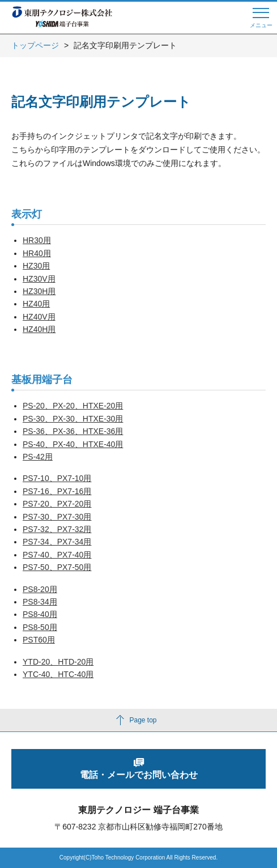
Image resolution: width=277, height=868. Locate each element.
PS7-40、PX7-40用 (57, 555)
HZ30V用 (39, 279)
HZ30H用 (39, 291)
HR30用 (37, 240)
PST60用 (39, 640)
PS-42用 (38, 457)
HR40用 (37, 253)
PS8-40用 (40, 614)
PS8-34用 (40, 602)
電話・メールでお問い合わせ (139, 775)
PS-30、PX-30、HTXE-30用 (73, 419)
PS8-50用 (40, 627)
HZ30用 (36, 266)
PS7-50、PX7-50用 (57, 567)
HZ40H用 (39, 329)
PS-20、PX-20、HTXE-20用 (73, 406)
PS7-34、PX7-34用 (57, 542)
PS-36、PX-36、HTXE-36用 (73, 431)
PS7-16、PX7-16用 (57, 491)
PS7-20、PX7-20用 (57, 504)
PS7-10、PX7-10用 (57, 478)
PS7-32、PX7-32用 (57, 529)
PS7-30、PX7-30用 (57, 517)
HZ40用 (36, 304)
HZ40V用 (39, 317)
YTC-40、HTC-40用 (58, 674)
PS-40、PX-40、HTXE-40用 (73, 444)
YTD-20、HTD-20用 (58, 662)
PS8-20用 (40, 589)
